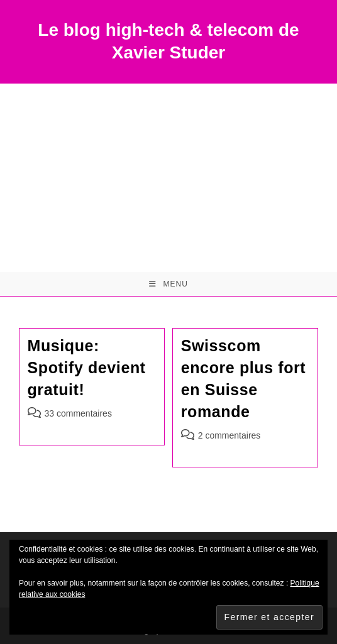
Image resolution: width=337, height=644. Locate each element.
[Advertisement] (168, 178)
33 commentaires (78, 413)
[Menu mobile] (168, 284)
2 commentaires (229, 435)
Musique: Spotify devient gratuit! (87, 368)
